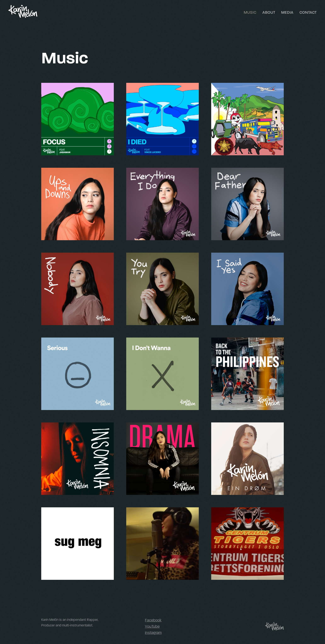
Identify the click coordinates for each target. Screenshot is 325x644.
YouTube (152, 626)
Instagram (153, 633)
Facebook (153, 620)
